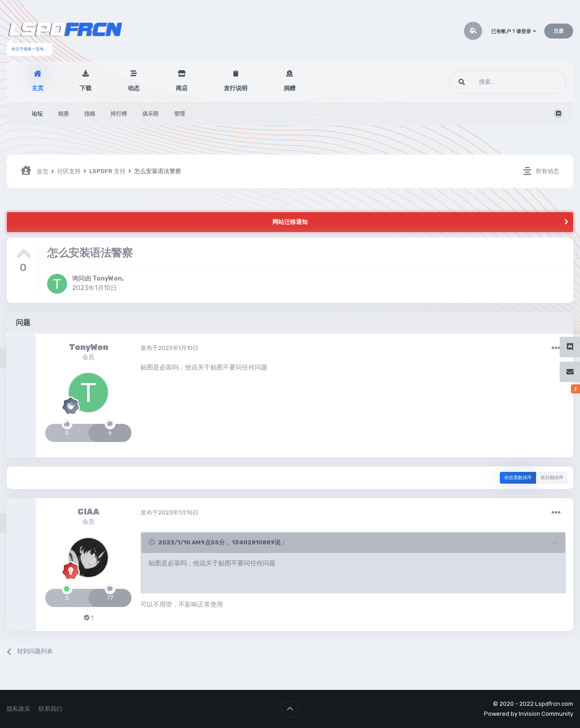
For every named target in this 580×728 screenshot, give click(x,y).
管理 (179, 114)
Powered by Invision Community (529, 714)
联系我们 (50, 709)
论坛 (37, 114)
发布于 (169, 348)
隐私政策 (19, 709)
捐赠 (290, 88)
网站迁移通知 (290, 222)
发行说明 (236, 88)
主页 (38, 88)
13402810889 (253, 542)
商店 (182, 88)
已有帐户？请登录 (514, 32)
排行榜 (119, 114)
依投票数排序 (518, 478)
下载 (86, 88)
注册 (559, 31)
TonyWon (107, 279)
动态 (134, 88)
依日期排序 (552, 478)
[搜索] (491, 82)
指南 (90, 114)
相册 (63, 114)
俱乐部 (150, 114)
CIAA (88, 512)
